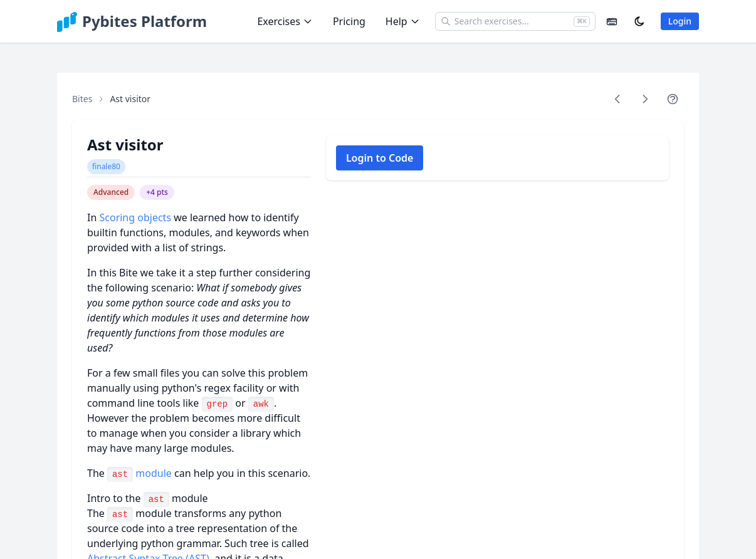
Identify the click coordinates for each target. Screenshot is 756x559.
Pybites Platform (144, 21)
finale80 (106, 166)
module (139, 473)
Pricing (349, 21)
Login (680, 21)
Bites (82, 99)
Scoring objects (135, 217)
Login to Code (380, 158)
